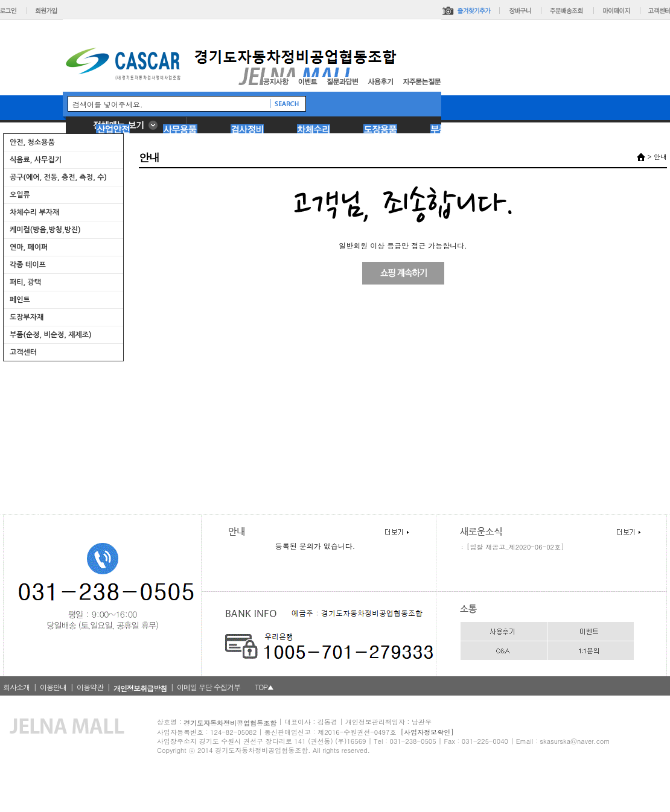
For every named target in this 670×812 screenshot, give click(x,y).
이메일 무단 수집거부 (209, 687)
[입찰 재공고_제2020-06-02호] (515, 547)
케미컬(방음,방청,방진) (45, 230)
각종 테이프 (28, 265)
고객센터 (23, 352)
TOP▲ (264, 687)
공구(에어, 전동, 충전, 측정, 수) (58, 177)
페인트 (20, 300)
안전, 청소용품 (32, 142)
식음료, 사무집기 (36, 160)
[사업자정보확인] (427, 732)
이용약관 (90, 687)
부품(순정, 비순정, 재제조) (51, 335)
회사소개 (16, 687)
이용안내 (53, 687)
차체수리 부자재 (34, 212)
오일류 (20, 195)
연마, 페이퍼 (29, 247)
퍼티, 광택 (25, 282)
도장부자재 (27, 317)
